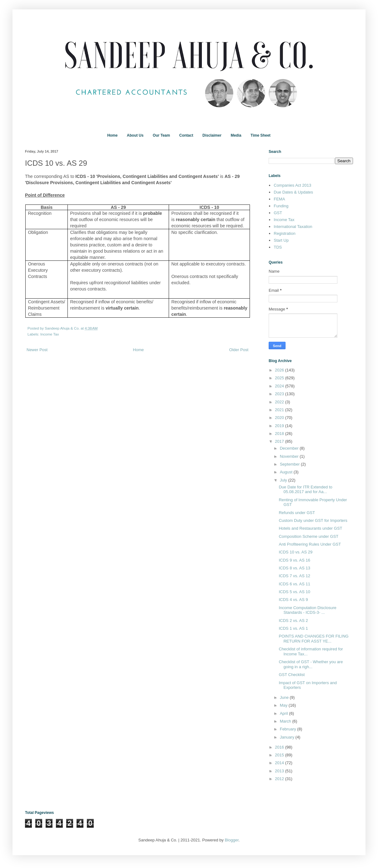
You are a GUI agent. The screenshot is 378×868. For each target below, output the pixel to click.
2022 (280, 402)
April (285, 713)
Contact (186, 135)
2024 (280, 386)
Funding (281, 206)
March (286, 721)
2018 (280, 434)
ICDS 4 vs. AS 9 (293, 600)
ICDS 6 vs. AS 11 (294, 584)
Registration (284, 233)
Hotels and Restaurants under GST (310, 528)
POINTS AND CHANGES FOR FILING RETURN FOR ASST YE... (313, 639)
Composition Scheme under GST (308, 536)
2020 (280, 418)
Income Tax (50, 334)
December (290, 448)
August (287, 472)
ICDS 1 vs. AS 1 (293, 628)
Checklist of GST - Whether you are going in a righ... (311, 664)
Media (236, 135)
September (290, 464)
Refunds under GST (297, 513)
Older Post (239, 350)
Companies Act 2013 (292, 185)
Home (112, 135)
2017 (280, 441)
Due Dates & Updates (293, 192)
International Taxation (293, 227)
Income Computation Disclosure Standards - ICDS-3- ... (307, 610)
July (284, 480)
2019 (280, 426)
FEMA (279, 199)
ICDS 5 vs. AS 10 (294, 592)
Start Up (281, 240)
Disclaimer (212, 135)
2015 (280, 755)
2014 (280, 763)
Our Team (161, 135)
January (288, 737)
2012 (280, 779)
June (285, 697)
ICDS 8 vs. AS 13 (294, 568)
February (289, 729)
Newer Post (37, 350)
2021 (280, 410)
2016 (280, 747)
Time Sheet (261, 135)
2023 (280, 394)
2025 (280, 378)
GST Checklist (292, 675)
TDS (278, 247)
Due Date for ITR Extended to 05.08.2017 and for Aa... (305, 490)
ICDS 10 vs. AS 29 (296, 552)
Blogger (231, 840)
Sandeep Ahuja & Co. (63, 328)
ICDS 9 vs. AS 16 (294, 560)
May (284, 705)
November (290, 456)
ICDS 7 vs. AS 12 (294, 576)
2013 (280, 771)
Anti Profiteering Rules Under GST (310, 544)
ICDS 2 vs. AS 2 (293, 621)
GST (278, 213)
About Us (135, 135)
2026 (280, 370)
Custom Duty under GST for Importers (313, 520)
